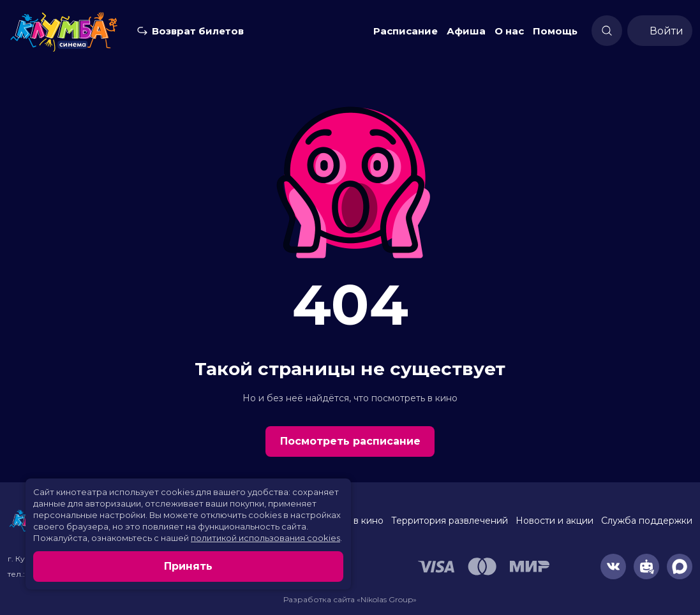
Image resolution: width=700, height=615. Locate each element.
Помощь (555, 31)
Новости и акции (555, 521)
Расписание (406, 31)
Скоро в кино (353, 521)
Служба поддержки (647, 521)
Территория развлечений (450, 521)
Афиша (466, 31)
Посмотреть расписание (350, 441)
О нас (509, 31)
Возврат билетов (198, 31)
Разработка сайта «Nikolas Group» (350, 599)
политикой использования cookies (265, 538)
